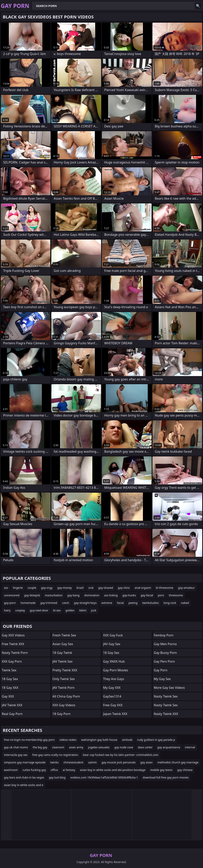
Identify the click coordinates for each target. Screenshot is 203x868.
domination (92, 595)
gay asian (147, 762)
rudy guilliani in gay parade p (156, 740)
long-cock (170, 603)
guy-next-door (39, 610)
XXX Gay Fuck (113, 635)
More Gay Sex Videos (169, 688)
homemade (28, 603)
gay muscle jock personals (119, 762)
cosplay (20, 610)
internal (190, 747)
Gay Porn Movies (116, 670)
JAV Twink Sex (63, 661)
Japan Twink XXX (115, 714)
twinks (54, 762)
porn (161, 595)
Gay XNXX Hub (114, 661)
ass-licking (111, 595)
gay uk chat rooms (16, 747)
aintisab (127, 740)
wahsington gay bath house (99, 740)
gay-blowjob (32, 595)
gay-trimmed (49, 603)
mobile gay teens (161, 770)
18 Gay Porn (62, 714)
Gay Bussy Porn (165, 653)
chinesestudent (73, 762)
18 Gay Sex (10, 679)
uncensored (12, 595)
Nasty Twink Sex (166, 696)
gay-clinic (124, 588)
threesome (176, 595)
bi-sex (57, 610)
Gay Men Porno (165, 644)
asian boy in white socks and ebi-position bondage (113, 770)
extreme (107, 603)
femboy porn (164, 635)
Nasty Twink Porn (15, 653)
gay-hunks (129, 595)
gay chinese (185, 770)
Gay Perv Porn (164, 661)
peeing (133, 603)
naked (185, 603)
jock (94, 610)
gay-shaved (106, 588)
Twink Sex (9, 670)
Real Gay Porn (12, 714)
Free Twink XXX (13, 644)
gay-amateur (186, 588)
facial (120, 603)
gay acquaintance (169, 747)
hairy (7, 610)
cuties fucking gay (34, 770)
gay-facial (147, 595)
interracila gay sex (16, 755)
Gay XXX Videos (13, 635)
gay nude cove (124, 747)
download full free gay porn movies (166, 777)
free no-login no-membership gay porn (29, 740)
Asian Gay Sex (63, 644)
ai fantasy (69, 770)
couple (32, 588)
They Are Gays (114, 679)
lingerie (18, 588)
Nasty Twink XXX (166, 714)
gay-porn (10, 603)
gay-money (65, 588)
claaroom (58, 747)
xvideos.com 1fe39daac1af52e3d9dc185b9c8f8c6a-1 (104, 777)
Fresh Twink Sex (64, 635)
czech (66, 603)
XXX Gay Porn (12, 661)
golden (70, 610)
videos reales (68, 740)
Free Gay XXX (113, 705)
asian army (76, 747)
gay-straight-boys (85, 603)
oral (91, 588)
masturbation (54, 595)
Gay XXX (8, 696)
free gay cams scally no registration (55, 755)
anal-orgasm (143, 588)
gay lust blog (57, 777)
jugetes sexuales (99, 747)
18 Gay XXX (10, 688)
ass (6, 588)
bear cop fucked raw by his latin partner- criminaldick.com (121, 755)
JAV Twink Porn (64, 688)
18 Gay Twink (62, 653)
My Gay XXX (112, 688)
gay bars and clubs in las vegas (24, 777)
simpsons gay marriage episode (25, 762)
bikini (83, 610)
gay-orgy (47, 588)
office (54, 770)
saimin (93, 762)
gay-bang (73, 595)
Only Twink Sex (64, 679)
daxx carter (145, 747)
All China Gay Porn (66, 696)
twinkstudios (151, 603)
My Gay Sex (162, 679)
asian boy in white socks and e (24, 785)
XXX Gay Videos (64, 705)
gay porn (161, 670)
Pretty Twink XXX (65, 670)
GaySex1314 (112, 696)
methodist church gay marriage (178, 762)
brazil (80, 588)
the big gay (40, 747)
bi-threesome (165, 588)
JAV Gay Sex (112, 644)
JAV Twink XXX (12, 705)
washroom (11, 770)
